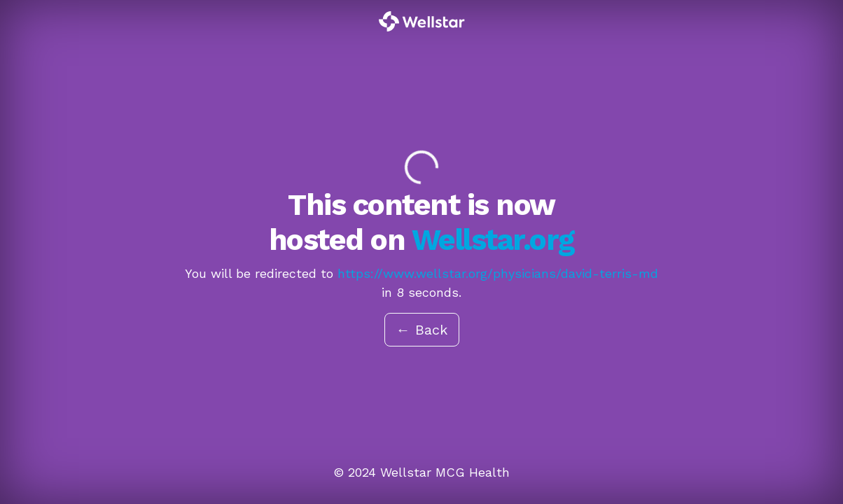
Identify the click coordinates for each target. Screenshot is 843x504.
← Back (422, 330)
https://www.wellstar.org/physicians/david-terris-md (498, 273)
